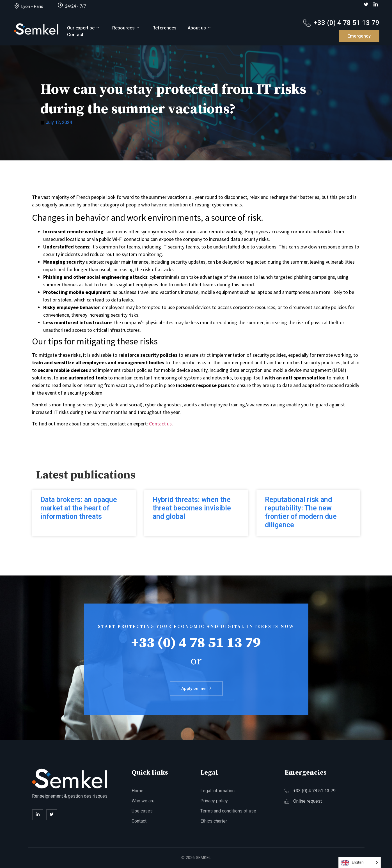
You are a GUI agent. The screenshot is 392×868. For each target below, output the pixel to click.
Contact (75, 35)
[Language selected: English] (360, 863)
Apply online (196, 689)
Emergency (359, 36)
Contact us (160, 424)
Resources (126, 28)
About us (199, 28)
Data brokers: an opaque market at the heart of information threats (79, 508)
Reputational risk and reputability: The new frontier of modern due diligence (301, 512)
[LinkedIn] (376, 5)
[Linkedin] (38, 815)
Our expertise (83, 28)
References (164, 28)
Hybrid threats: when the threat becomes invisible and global (192, 508)
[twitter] (52, 815)
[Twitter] (366, 5)
